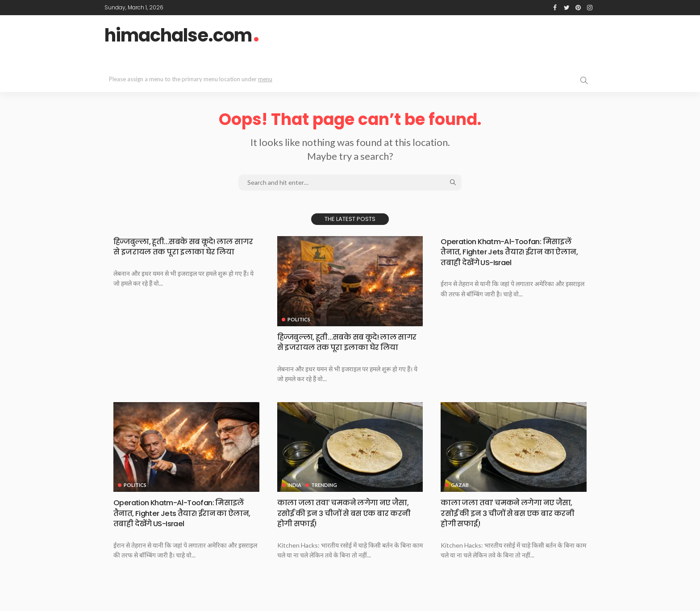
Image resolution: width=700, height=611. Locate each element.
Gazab (460, 496)
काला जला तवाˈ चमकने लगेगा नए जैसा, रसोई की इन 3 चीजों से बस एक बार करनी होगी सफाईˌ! (349, 524)
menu (265, 79)
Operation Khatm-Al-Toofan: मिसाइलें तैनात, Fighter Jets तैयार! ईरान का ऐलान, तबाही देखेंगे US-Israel (513, 252)
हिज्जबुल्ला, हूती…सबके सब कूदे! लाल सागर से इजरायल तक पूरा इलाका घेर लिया (179, 252)
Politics (299, 319)
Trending (325, 496)
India (294, 496)
